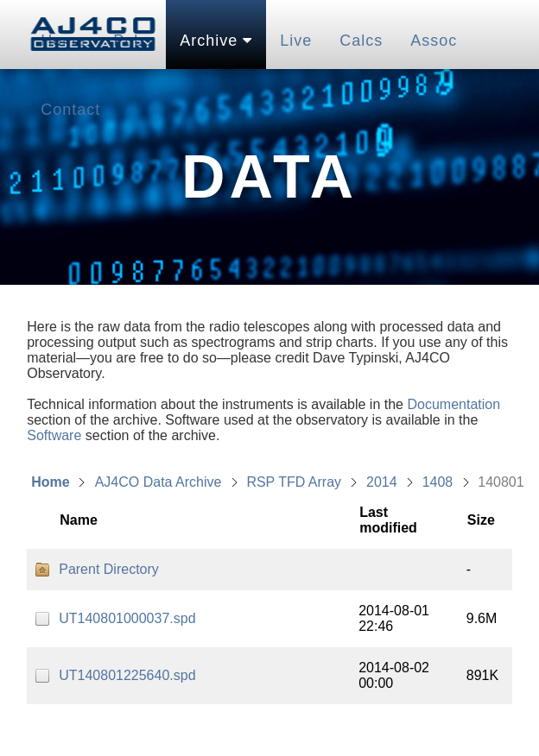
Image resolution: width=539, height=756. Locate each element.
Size (481, 520)
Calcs (361, 41)
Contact (70, 110)
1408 (438, 482)
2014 (382, 482)
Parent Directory (109, 569)
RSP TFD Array (294, 482)
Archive (216, 41)
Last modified (388, 520)
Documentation (453, 404)
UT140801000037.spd (127, 618)
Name (79, 520)
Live (296, 41)
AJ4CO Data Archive (159, 482)
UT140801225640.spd (127, 675)
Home (50, 482)
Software (54, 435)
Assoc (434, 41)
